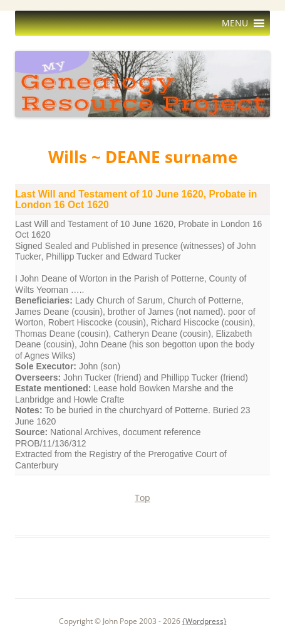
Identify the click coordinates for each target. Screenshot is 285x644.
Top (142, 498)
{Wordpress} (205, 621)
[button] (235, 23)
